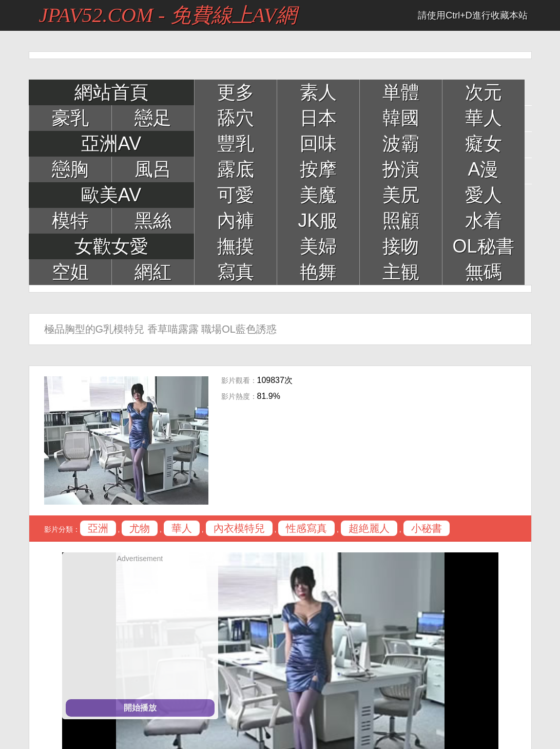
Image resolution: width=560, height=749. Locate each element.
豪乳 (70, 118)
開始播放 (140, 708)
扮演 (401, 169)
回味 (318, 143)
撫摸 (236, 246)
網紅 (153, 272)
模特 (70, 220)
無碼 (484, 272)
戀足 (153, 118)
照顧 (401, 220)
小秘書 (427, 528)
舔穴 (236, 118)
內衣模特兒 (239, 528)
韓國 (401, 118)
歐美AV (111, 195)
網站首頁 (111, 92)
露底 (236, 169)
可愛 (236, 195)
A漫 (483, 169)
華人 (484, 118)
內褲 (236, 220)
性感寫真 (306, 528)
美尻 (401, 195)
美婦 (318, 246)
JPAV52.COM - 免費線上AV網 (168, 15)
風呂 (153, 169)
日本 (318, 118)
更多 (236, 92)
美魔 (318, 195)
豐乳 (236, 143)
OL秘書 (483, 246)
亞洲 (98, 528)
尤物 (140, 528)
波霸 (401, 143)
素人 (318, 92)
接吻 (401, 246)
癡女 (484, 143)
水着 (484, 220)
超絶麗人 (369, 528)
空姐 (70, 272)
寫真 (236, 272)
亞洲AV (111, 143)
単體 (401, 92)
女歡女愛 (111, 246)
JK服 (318, 220)
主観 (401, 272)
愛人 (484, 195)
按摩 (318, 169)
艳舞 (318, 272)
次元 (484, 92)
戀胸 (70, 169)
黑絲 (153, 220)
